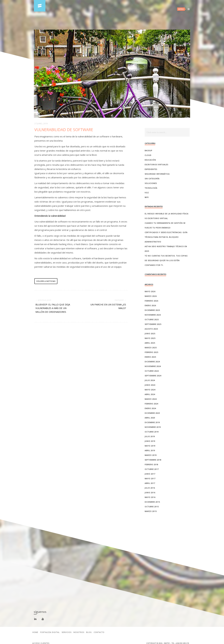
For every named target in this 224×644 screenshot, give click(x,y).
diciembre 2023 (152, 413)
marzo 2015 (151, 511)
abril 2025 (150, 343)
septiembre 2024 (153, 376)
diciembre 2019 (152, 422)
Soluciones (151, 183)
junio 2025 (150, 334)
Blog (89, 632)
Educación (150, 160)
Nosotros (79, 632)
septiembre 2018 (153, 460)
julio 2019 (150, 436)
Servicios (66, 632)
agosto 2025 (151, 329)
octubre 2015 (152, 507)
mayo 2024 (150, 390)
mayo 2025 (150, 338)
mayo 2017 (150, 479)
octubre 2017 (152, 469)
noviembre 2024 (153, 366)
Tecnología (151, 188)
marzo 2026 (151, 296)
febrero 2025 (151, 352)
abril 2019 (150, 450)
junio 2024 (150, 385)
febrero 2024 (151, 404)
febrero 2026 (151, 301)
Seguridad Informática (157, 174)
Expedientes (151, 169)
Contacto (99, 632)
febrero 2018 (151, 464)
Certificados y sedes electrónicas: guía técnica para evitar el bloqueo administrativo (166, 237)
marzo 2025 (151, 348)
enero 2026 (150, 305)
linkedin (36, 620)
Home (35, 632)
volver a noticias (46, 281)
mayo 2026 (150, 291)
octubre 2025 (152, 320)
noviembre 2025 (153, 315)
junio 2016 (150, 493)
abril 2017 (150, 483)
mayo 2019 (150, 446)
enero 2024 (150, 408)
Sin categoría (152, 179)
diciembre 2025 (152, 310)
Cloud (148, 155)
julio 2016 (150, 488)
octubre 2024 (152, 371)
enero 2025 (150, 357)
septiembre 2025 (153, 324)
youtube (43, 620)
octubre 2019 (152, 432)
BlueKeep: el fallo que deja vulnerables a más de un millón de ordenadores (53, 308)
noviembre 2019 (153, 427)
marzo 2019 (151, 455)
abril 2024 (150, 394)
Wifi (147, 197)
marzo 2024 (151, 399)
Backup (148, 151)
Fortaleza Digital (50, 632)
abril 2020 (150, 418)
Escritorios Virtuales (156, 165)
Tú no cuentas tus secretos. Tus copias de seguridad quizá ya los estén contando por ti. (166, 260)
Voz (147, 193)
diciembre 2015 (152, 502)
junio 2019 (150, 441)
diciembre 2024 (152, 362)
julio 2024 (150, 380)
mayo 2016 (150, 497)
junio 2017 (150, 474)
